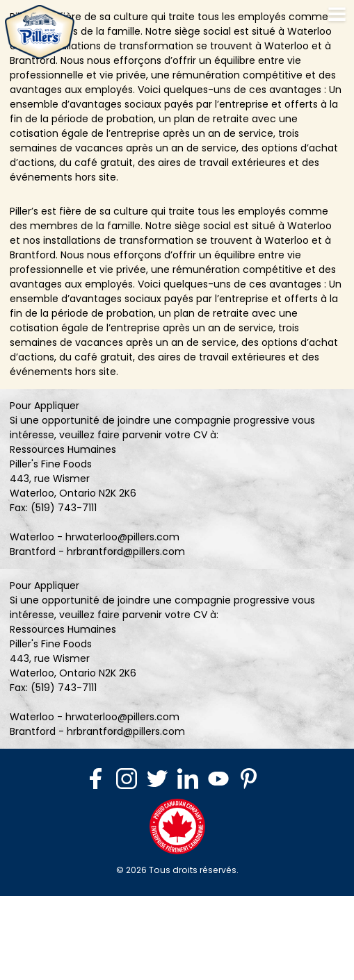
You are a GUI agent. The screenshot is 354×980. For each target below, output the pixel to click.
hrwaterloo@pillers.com (122, 537)
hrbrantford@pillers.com (126, 551)
